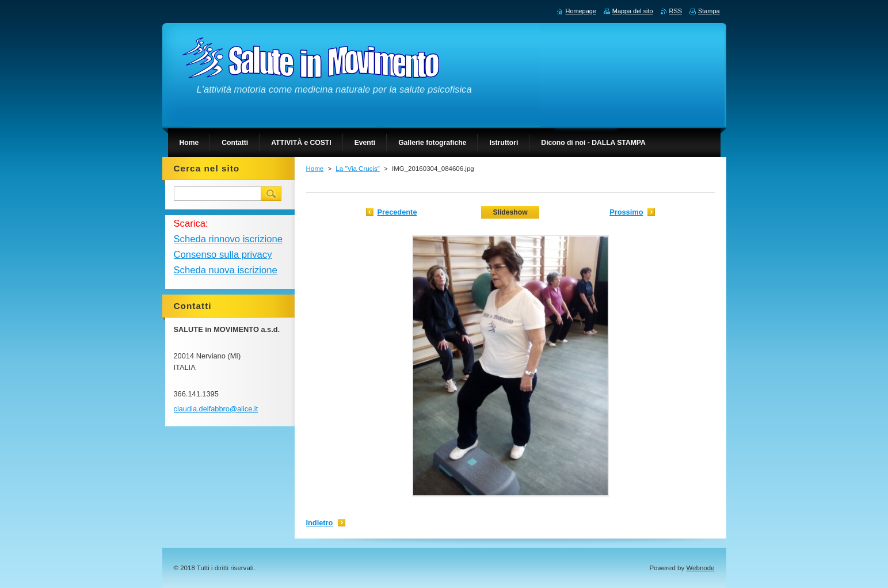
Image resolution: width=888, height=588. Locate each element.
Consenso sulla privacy (223, 255)
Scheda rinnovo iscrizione (228, 239)
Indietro (320, 523)
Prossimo (626, 212)
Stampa (709, 11)
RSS (676, 11)
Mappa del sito (633, 11)
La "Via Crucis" (357, 169)
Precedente (397, 212)
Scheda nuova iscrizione (226, 270)
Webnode (700, 568)
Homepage (581, 11)
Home (315, 169)
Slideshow (510, 212)
